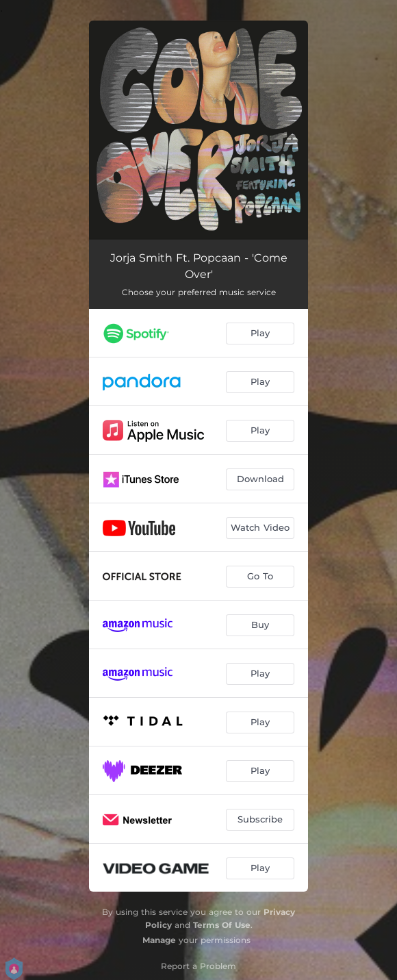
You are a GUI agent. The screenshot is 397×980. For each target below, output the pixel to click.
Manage (159, 940)
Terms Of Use (222, 925)
